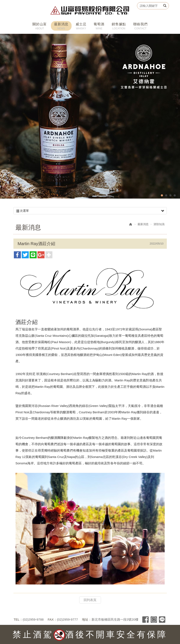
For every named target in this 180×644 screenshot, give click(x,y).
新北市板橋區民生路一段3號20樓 (115, 619)
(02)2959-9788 (33, 619)
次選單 (90, 211)
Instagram (154, 620)
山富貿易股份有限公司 (90, 10)
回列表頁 (90, 600)
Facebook (145, 620)
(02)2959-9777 (67, 619)
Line (162, 620)
